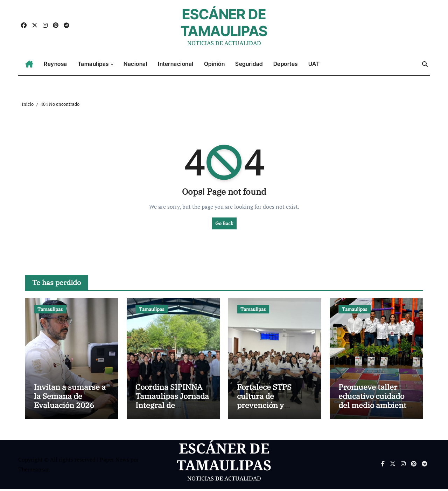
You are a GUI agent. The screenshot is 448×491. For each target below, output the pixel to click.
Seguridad (249, 64)
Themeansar (33, 471)
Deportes (286, 64)
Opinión (215, 64)
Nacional (135, 64)
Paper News (114, 461)
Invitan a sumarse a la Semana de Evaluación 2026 (70, 398)
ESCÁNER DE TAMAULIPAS (224, 23)
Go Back (224, 223)
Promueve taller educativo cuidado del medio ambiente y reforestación (374, 402)
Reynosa (55, 64)
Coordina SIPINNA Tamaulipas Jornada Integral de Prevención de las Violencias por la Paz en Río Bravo (173, 412)
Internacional (176, 64)
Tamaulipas (94, 64)
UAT (314, 64)
